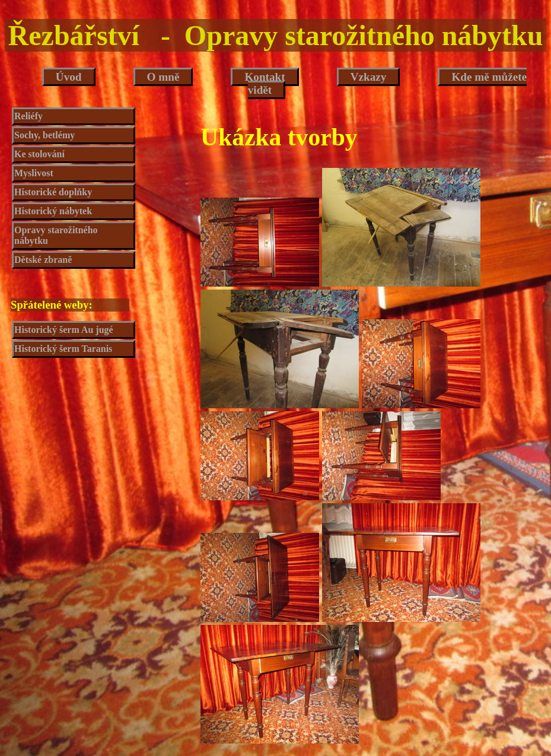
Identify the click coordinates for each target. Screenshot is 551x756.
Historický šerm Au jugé (64, 330)
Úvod (69, 77)
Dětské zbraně (43, 260)
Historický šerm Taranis (63, 349)
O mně (163, 77)
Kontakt (265, 77)
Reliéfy (28, 116)
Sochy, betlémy (44, 135)
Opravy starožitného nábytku (56, 235)
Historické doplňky (53, 192)
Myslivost (34, 173)
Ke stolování (39, 154)
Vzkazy (369, 77)
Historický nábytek (53, 211)
